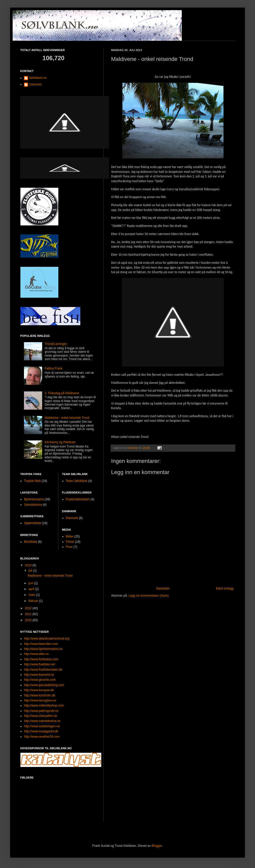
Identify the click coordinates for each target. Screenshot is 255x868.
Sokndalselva (33, 505)
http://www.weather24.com (42, 737)
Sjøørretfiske (33, 523)
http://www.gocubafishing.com (44, 685)
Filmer (70, 542)
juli (31, 571)
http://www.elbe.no (36, 654)
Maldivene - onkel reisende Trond (67, 418)
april (32, 589)
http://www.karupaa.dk (39, 690)
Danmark (72, 518)
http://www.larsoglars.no (40, 700)
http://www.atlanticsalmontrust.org (47, 639)
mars (32, 595)
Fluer (69, 547)
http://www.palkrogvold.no (41, 711)
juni (31, 583)
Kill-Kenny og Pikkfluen (60, 442)
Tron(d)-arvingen (56, 344)
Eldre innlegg (225, 589)
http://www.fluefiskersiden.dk (43, 670)
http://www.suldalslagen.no (42, 726)
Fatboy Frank (54, 368)
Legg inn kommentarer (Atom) (149, 596)
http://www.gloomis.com (40, 680)
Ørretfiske (31, 542)
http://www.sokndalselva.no (42, 721)
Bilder (70, 536)
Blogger (157, 846)
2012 (29, 608)
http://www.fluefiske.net (40, 664)
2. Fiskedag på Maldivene (62, 393)
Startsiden (163, 589)
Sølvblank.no (38, 78)
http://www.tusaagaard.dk (41, 731)
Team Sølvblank (77, 481)
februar (34, 601)
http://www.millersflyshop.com (44, 706)
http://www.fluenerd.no (39, 675)
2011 (29, 614)
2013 (29, 565)
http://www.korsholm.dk (40, 695)
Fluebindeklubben (78, 499)
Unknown (35, 84)
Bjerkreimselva (34, 499)
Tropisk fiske (32, 481)
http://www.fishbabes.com (41, 659)
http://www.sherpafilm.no (41, 716)
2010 (29, 620)
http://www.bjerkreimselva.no (43, 649)
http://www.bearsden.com (41, 644)
